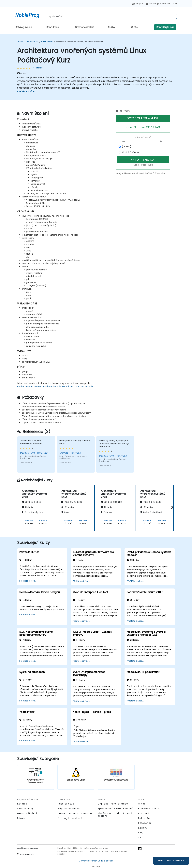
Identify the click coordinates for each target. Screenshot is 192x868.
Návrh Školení (32, 42)
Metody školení (27, 813)
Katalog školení (24, 27)
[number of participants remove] (124, 141)
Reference (145, 823)
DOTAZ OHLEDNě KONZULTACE (143, 127)
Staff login (96, 866)
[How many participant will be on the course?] (143, 141)
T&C (141, 837)
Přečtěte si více (26, 91)
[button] (172, 507)
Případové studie (69, 809)
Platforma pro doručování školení (115, 815)
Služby (112, 27)
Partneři (143, 813)
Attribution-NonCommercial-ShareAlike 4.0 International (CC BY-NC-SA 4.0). (55, 386)
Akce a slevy (25, 809)
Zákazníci (144, 818)
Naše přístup (66, 804)
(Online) (127, 147)
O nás (135, 27)
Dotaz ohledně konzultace (75, 814)
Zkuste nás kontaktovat (171, 861)
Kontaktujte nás (165, 27)
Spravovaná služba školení (115, 809)
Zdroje (21, 818)
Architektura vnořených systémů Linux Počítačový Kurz (79, 42)
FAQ (141, 833)
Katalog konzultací (70, 818)
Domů (21, 42)
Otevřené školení (85, 27)
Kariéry (143, 828)
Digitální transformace (113, 804)
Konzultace (53, 27)
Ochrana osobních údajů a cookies (96, 861)
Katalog (22, 804)
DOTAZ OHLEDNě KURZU (143, 118)
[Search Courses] (112, 16)
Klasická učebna (131, 152)
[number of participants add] (162, 141)
